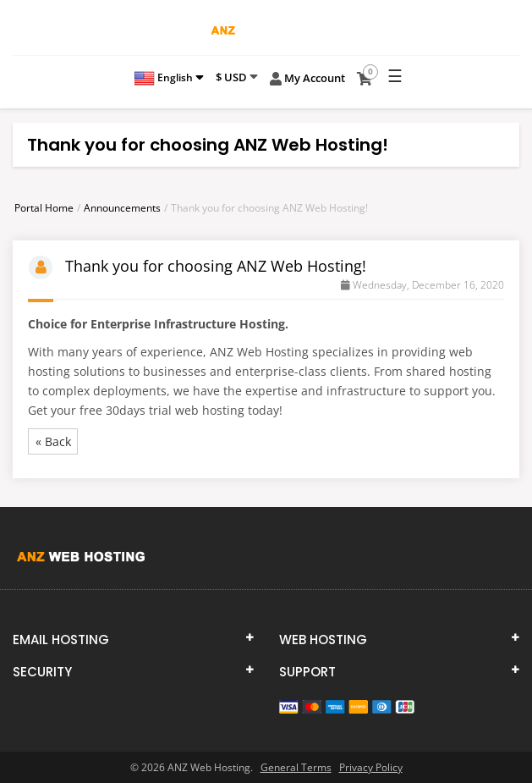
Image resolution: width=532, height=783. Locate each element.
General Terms (296, 767)
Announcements (122, 208)
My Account (307, 78)
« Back (53, 441)
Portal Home (44, 208)
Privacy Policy (371, 767)
